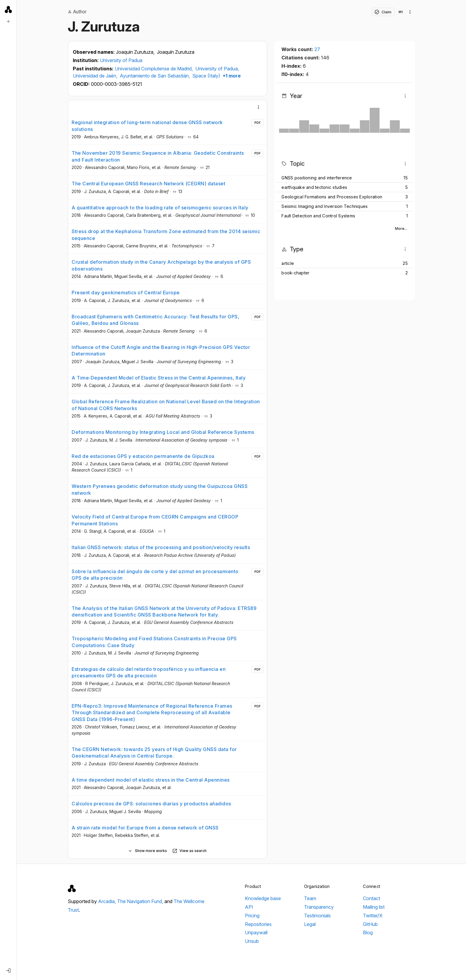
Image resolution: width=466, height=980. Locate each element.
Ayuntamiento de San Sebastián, (155, 76)
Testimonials (317, 916)
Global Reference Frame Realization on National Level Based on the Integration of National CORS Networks (166, 405)
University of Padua (121, 60)
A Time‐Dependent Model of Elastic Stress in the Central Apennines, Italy (159, 378)
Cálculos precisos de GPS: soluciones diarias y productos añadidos (151, 804)
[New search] (8, 21)
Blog (368, 932)
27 (317, 49)
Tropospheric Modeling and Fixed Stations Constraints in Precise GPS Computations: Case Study (154, 642)
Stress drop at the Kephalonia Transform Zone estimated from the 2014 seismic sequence (166, 235)
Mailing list (374, 907)
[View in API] (401, 12)
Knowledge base (263, 898)
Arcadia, (108, 901)
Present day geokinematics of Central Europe (126, 293)
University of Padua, (217, 69)
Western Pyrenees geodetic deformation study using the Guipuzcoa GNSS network (160, 489)
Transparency (319, 907)
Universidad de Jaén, (96, 76)
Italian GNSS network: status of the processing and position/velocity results (161, 547)
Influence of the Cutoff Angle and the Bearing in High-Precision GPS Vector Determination (161, 350)
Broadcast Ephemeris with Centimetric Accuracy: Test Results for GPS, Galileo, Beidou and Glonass (155, 320)
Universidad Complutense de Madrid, (154, 69)
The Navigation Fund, (141, 901)
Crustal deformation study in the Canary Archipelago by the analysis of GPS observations (161, 265)
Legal (310, 924)
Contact (371, 898)
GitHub (370, 924)
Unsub (252, 941)
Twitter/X (373, 916)
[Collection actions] (410, 12)
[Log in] (8, 970)
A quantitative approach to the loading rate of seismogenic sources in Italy (160, 208)
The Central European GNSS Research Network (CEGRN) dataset (148, 184)
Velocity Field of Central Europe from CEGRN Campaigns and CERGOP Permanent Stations (155, 520)
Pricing (252, 916)
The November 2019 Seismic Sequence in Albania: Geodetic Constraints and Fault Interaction (158, 156)
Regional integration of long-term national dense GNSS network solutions (147, 126)
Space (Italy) (206, 76)
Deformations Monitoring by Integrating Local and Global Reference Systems (163, 432)
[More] (259, 107)
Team (310, 898)
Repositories (258, 924)
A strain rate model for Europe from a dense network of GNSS (145, 828)
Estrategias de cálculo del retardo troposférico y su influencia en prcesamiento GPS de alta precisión (149, 672)
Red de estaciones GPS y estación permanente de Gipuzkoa (143, 456)
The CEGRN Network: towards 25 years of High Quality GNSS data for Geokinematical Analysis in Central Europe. (154, 753)
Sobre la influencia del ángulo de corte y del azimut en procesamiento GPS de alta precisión (155, 575)
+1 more (231, 76)
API (249, 907)
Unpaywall (256, 932)
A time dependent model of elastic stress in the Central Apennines (151, 780)
